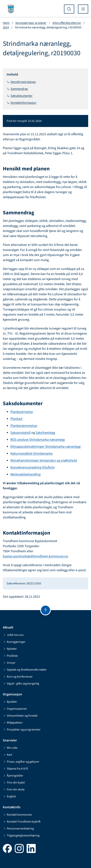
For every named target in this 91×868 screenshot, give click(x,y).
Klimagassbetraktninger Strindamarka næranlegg (45, 447)
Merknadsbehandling (25, 474)
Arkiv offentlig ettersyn (67, 23)
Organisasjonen (15, 709)
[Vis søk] (69, 9)
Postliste (10, 656)
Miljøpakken (13, 723)
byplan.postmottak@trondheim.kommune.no (35, 556)
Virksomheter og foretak (20, 716)
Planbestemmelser (24, 426)
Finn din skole (14, 789)
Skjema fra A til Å (15, 769)
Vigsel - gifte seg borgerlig (21, 684)
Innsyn (9, 663)
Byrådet (10, 702)
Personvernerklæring (18, 829)
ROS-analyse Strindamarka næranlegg (38, 440)
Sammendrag (17, 89)
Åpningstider (13, 776)
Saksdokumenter (20, 96)
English (9, 796)
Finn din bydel (14, 783)
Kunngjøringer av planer (31, 23)
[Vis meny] (83, 9)
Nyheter (10, 649)
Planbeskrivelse (22, 412)
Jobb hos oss (13, 635)
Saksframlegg (45, 433)
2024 (6, 27)
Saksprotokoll (20, 433)
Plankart (16, 419)
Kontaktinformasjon (21, 103)
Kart (7, 755)
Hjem (6, 23)
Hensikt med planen (21, 82)
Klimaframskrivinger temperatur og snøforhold (44, 460)
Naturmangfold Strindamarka (31, 454)
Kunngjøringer (14, 642)
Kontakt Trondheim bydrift (22, 822)
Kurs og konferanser (18, 677)
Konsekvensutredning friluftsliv (33, 467)
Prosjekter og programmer (22, 730)
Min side (10, 748)
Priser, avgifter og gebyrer (21, 762)
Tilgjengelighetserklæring (21, 836)
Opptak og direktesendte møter (25, 670)
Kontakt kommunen (17, 815)
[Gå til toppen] (45, 610)
